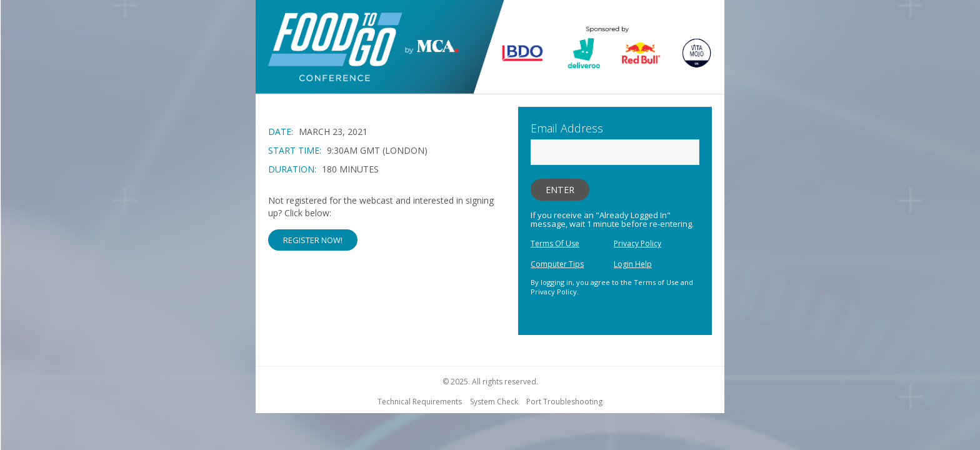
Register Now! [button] (313, 240)
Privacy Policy (637, 243)
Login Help (633, 264)
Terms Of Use (555, 243)
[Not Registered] (387, 222)
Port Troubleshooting (564, 402)
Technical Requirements (420, 402)
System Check (494, 402)
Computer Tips (557, 264)
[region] (490, 49)
